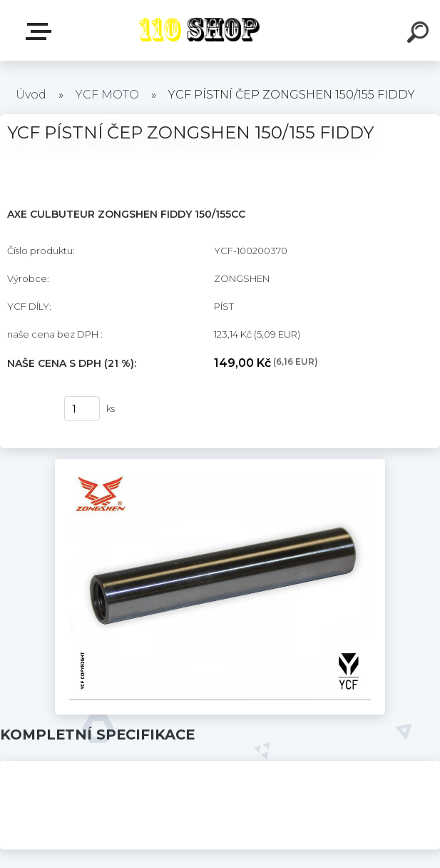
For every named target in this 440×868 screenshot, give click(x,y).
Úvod (31, 95)
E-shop (41, 31)
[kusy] (82, 409)
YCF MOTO (107, 95)
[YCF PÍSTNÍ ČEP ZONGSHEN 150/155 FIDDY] (220, 464)
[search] (420, 34)
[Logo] (199, 30)
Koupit (27, 409)
